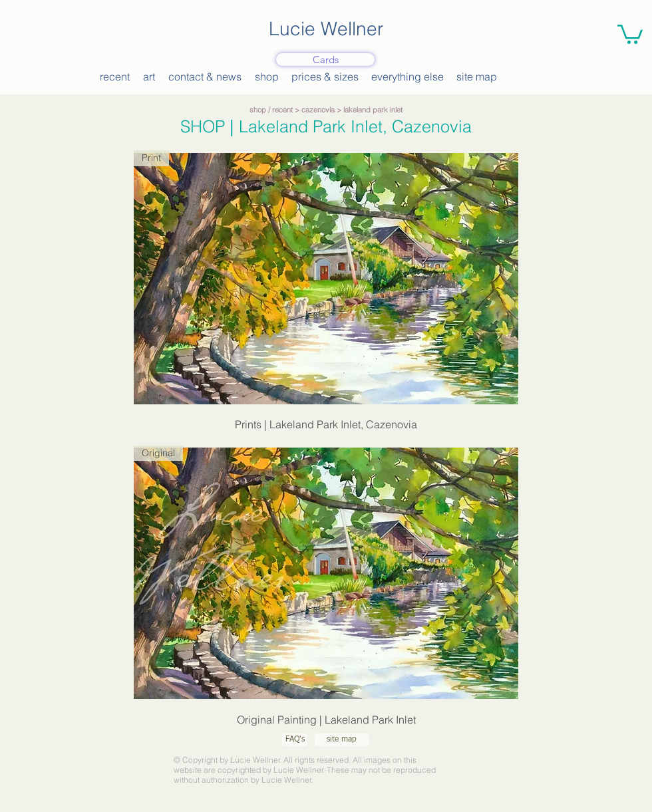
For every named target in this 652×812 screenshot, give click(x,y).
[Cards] (325, 60)
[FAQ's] (295, 740)
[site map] (342, 740)
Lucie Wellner (326, 29)
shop (258, 110)
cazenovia (318, 110)
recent (282, 110)
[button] (630, 33)
